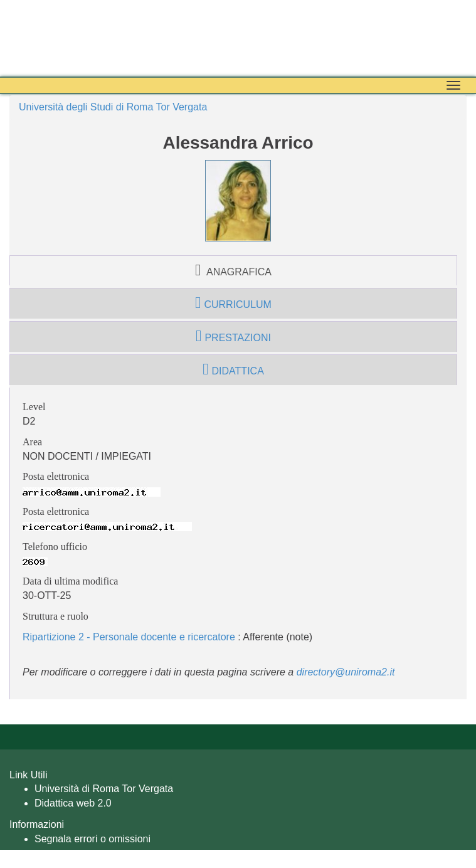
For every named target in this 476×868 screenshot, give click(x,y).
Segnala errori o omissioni (93, 839)
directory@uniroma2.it (346, 672)
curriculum (233, 303)
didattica (233, 369)
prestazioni (233, 336)
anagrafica (233, 270)
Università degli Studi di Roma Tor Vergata (113, 107)
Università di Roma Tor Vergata (104, 789)
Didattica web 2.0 (73, 803)
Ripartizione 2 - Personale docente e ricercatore (129, 637)
